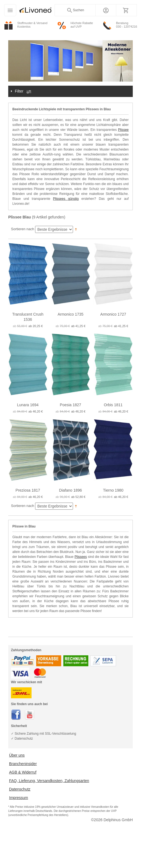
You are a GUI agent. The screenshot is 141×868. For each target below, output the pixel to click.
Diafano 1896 (70, 490)
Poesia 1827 (70, 405)
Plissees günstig (66, 199)
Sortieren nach (23, 229)
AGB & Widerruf (23, 772)
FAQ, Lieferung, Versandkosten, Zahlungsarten (49, 781)
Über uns (17, 755)
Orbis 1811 (113, 405)
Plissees (81, 557)
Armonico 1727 (113, 314)
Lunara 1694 (28, 405)
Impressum (19, 798)
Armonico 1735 (70, 314)
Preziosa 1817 (28, 490)
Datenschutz (20, 789)
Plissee (123, 130)
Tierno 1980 (113, 490)
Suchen (75, 10)
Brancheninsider (23, 764)
